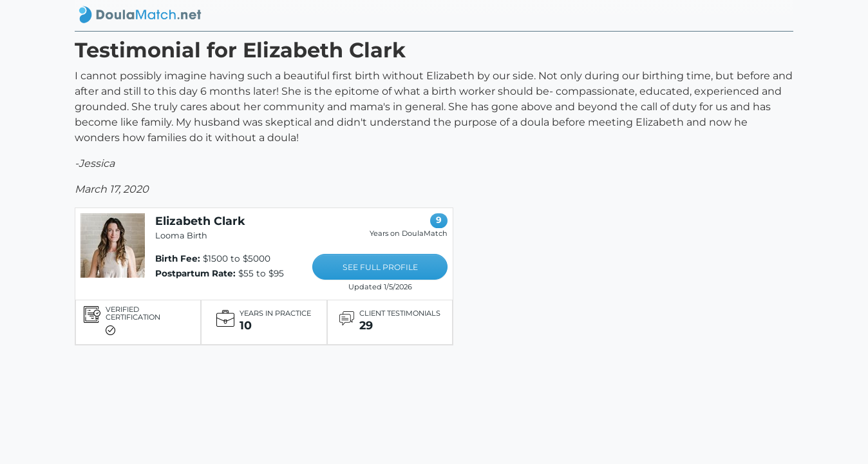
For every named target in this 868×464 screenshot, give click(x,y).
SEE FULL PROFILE (380, 267)
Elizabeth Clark (200, 221)
